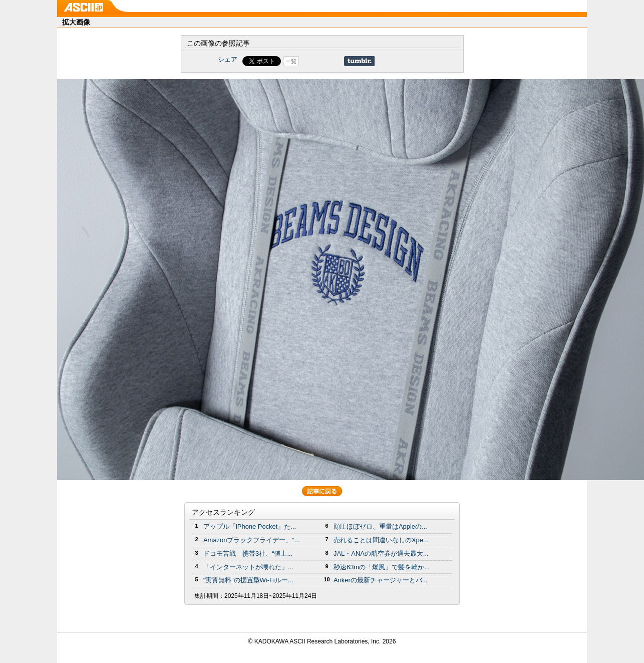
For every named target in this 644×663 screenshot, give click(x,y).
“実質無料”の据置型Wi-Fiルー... (248, 580)
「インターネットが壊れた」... (248, 567)
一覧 (291, 61)
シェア (228, 59)
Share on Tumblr (359, 61)
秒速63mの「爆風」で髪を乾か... (382, 567)
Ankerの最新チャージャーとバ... (381, 580)
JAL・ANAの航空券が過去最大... (381, 554)
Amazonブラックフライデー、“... (251, 540)
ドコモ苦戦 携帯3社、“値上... (248, 554)
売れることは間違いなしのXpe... (381, 540)
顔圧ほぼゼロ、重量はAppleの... (380, 526)
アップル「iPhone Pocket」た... (250, 526)
